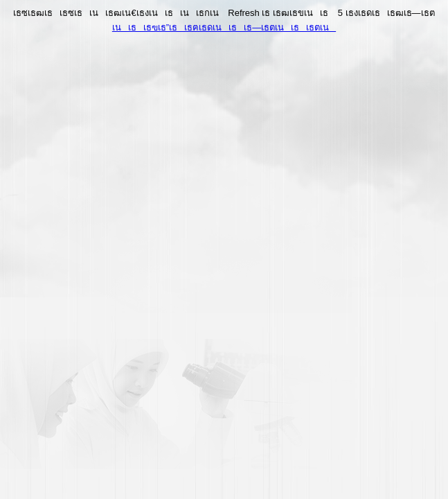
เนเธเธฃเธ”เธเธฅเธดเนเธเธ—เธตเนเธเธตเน (224, 27)
